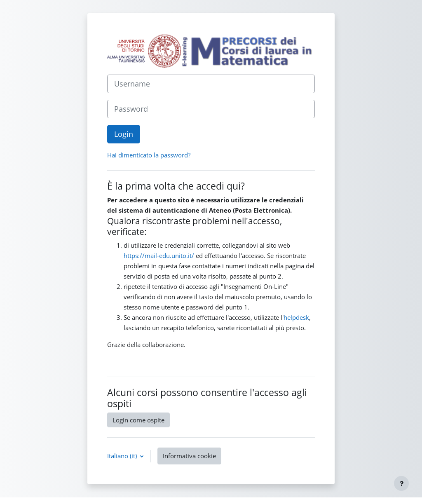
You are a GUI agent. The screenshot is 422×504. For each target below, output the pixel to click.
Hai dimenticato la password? (149, 155)
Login (124, 134)
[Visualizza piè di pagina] (401, 483)
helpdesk (296, 317)
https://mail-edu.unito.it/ (159, 256)
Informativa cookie (189, 456)
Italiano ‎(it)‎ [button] (123, 456)
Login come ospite (138, 420)
